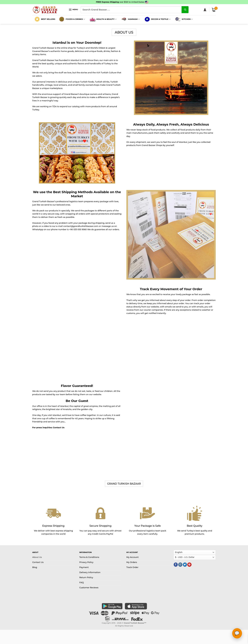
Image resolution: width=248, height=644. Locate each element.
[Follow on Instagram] (180, 565)
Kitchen (184, 19)
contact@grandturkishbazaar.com (81, 226)
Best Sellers (45, 19)
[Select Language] (195, 552)
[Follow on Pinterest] (189, 565)
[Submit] (185, 10)
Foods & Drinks (72, 19)
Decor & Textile (157, 19)
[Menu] (73, 10)
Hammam (130, 19)
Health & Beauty (103, 19)
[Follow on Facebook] (176, 565)
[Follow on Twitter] (185, 565)
